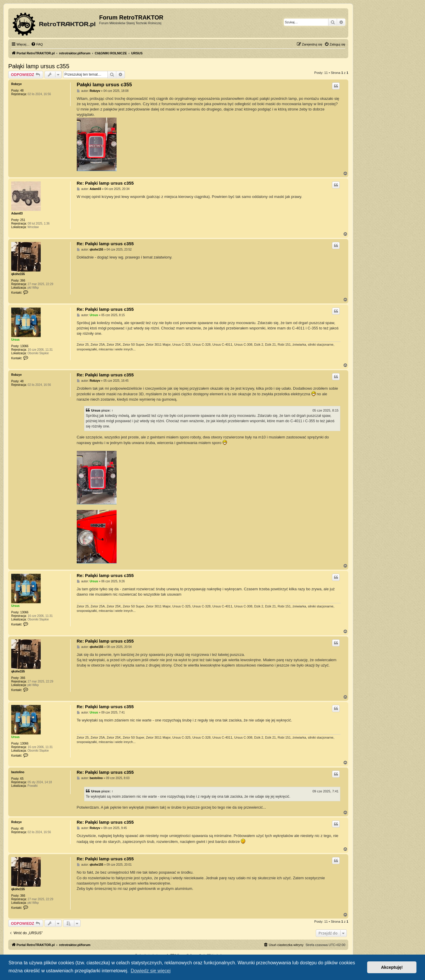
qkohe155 (18, 274)
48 (22, 91)
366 (23, 281)
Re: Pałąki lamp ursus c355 (105, 183)
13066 (24, 346)
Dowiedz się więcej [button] (151, 971)
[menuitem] (37, 44)
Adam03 (17, 213)
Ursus (15, 340)
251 (23, 220)
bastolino (18, 772)
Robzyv (17, 84)
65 (22, 779)
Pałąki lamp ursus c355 (39, 66)
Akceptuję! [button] (392, 967)
